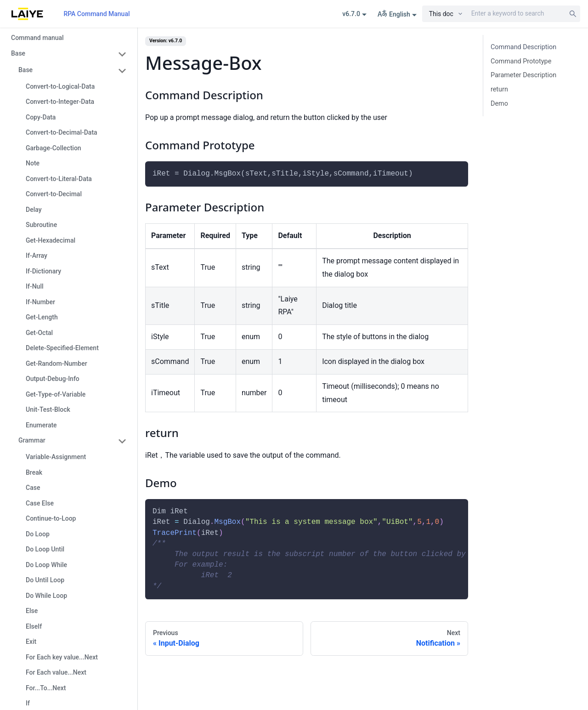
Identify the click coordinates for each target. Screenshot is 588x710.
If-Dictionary (43, 271)
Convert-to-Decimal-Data (62, 132)
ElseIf (34, 626)
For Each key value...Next (62, 657)
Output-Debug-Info (53, 379)
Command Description (523, 47)
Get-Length (42, 317)
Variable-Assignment (56, 457)
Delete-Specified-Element (62, 348)
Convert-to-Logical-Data (60, 86)
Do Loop (38, 534)
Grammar (32, 440)
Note (33, 163)
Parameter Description (523, 75)
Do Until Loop (45, 580)
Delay (34, 210)
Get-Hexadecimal (51, 240)
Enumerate (41, 425)
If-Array (37, 256)
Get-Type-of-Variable (56, 394)
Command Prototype (521, 61)
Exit (31, 642)
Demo (499, 104)
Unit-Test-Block (48, 409)
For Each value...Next (56, 672)
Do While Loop (46, 596)
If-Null (35, 286)
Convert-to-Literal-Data (59, 179)
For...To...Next (46, 688)
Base (18, 53)
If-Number (40, 302)
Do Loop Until (45, 549)
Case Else (40, 503)
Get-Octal (39, 333)
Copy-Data (41, 117)
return (499, 89)
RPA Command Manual (96, 14)
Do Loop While (46, 565)
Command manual (37, 38)
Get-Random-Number (57, 364)
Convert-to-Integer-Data (60, 102)
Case (33, 488)
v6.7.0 (351, 14)
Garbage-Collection (54, 148)
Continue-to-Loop (51, 518)
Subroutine (41, 225)
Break (34, 472)
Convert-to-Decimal (54, 194)
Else (32, 611)
